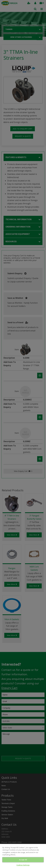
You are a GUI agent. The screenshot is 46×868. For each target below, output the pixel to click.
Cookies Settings (23, 865)
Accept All (23, 860)
